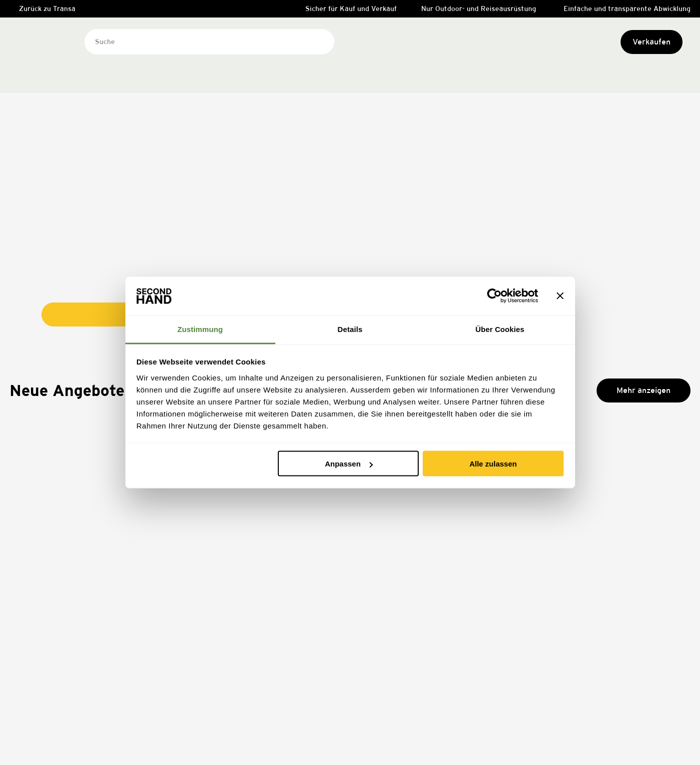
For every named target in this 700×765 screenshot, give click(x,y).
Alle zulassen (493, 464)
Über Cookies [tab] (500, 329)
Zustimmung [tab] (200, 329)
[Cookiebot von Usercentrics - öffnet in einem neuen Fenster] (494, 296)
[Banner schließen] (560, 296)
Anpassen (349, 464)
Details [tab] (350, 329)
